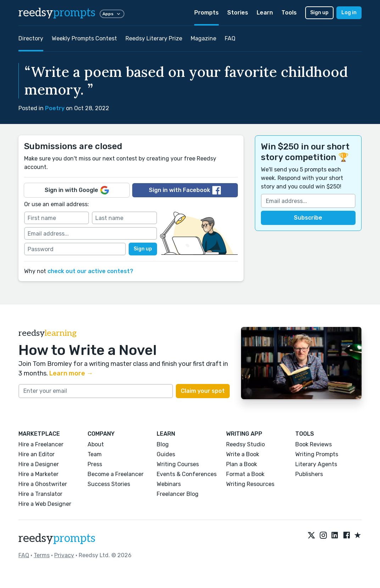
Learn (265, 13)
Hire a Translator (40, 494)
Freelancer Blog (178, 494)
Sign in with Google (77, 190)
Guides (166, 454)
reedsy (57, 538)
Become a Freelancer (116, 474)
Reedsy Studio (245, 444)
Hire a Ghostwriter (43, 484)
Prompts (206, 13)
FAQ (230, 38)
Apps (112, 14)
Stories (238, 13)
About (96, 444)
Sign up (319, 13)
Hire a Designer (39, 464)
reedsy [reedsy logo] (57, 13)
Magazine (203, 38)
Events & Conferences (187, 474)
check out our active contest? (90, 271)
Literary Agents (316, 464)
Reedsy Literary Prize (154, 38)
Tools (289, 13)
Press (95, 464)
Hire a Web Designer (45, 504)
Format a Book (245, 474)
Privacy (64, 555)
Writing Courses (178, 464)
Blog (163, 444)
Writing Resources (250, 484)
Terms (42, 555)
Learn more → (71, 373)
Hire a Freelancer (41, 444)
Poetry (55, 108)
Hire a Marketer (38, 474)
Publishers (309, 474)
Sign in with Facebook (185, 190)
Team (95, 454)
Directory (31, 38)
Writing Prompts (317, 454)
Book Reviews (314, 444)
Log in (349, 13)
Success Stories (109, 484)
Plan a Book (242, 464)
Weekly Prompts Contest (84, 38)
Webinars (169, 484)
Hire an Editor (37, 454)
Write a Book (243, 454)
